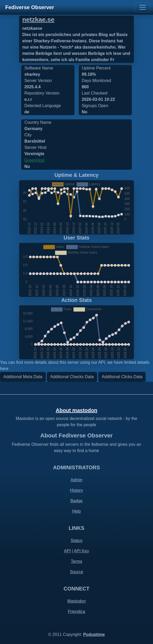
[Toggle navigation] (143, 7)
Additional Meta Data (23, 377)
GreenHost (34, 160)
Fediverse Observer (30, 7)
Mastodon (76, 601)
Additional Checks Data (72, 377)
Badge (76, 501)
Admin (76, 480)
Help (76, 511)
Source (76, 572)
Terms (77, 561)
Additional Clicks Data (122, 377)
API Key (82, 551)
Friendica (77, 611)
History (77, 490)
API (67, 551)
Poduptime (94, 634)
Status (76, 540)
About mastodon (76, 410)
